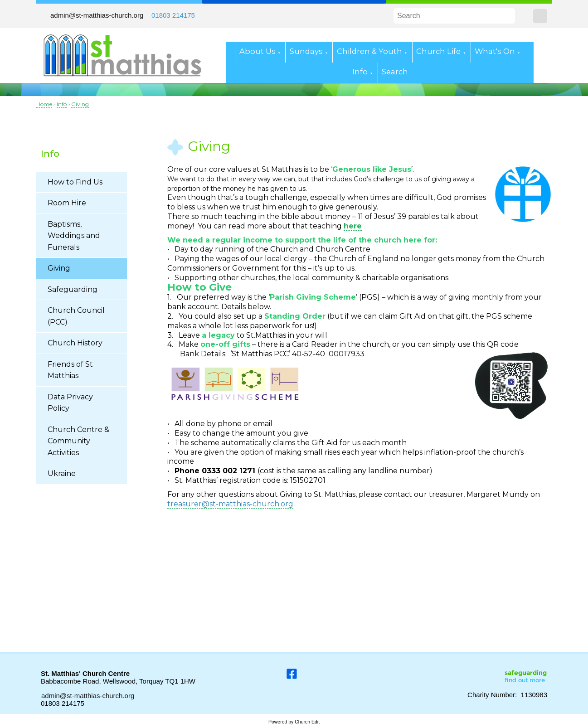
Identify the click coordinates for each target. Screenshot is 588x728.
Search (395, 72)
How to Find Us (75, 182)
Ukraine (62, 473)
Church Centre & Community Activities (78, 441)
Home (44, 104)
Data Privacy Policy (70, 403)
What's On (495, 51)
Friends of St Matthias (70, 370)
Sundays (306, 51)
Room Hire (67, 203)
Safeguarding (73, 289)
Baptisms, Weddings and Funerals (74, 236)
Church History (75, 343)
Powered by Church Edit (294, 722)
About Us (258, 51)
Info (360, 72)
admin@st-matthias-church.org (97, 15)
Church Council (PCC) (76, 316)
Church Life (438, 51)
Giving (80, 104)
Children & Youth (369, 51)
